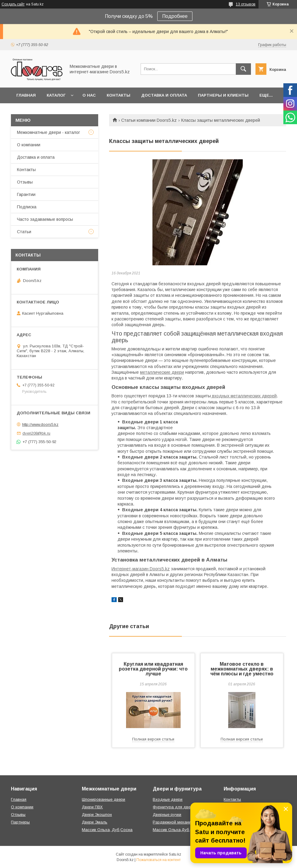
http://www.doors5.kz (40, 424)
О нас (89, 95)
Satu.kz (175, 854)
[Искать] (243, 69)
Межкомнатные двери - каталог (48, 132)
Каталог (56, 95)
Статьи (24, 232)
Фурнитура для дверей (175, 807)
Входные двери (168, 799)
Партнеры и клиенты (223, 95)
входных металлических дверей (244, 396)
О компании (29, 145)
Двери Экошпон (97, 815)
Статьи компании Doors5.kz (149, 120)
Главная (26, 95)
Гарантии (26, 194)
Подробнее (175, 16)
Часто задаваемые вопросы (45, 219)
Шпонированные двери (103, 799)
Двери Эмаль (95, 822)
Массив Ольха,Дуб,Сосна (177, 830)
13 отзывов (246, 4)
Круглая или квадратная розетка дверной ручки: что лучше (153, 669)
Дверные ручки (167, 815)
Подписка (27, 207)
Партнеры (20, 822)
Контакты (118, 95)
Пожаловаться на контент (159, 860)
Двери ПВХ (92, 807)
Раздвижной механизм (174, 822)
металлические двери (162, 372)
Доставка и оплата (164, 95)
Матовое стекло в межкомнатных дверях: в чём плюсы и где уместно (242, 669)
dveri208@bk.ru (36, 433)
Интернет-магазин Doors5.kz (141, 569)
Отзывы (25, 182)
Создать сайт (13, 4)
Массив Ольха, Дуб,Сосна (107, 830)
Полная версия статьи (153, 739)
